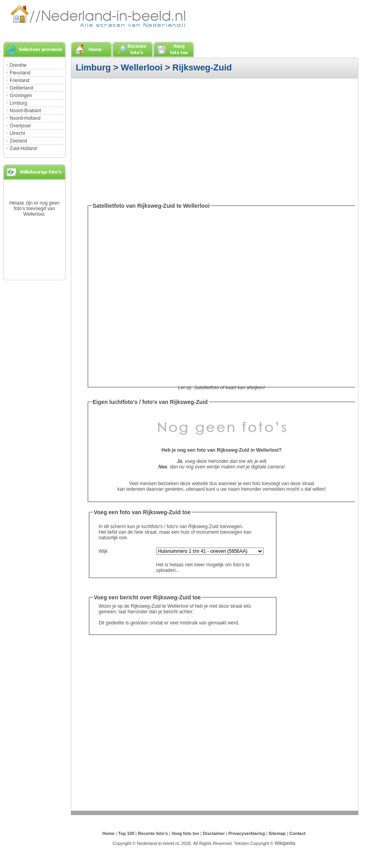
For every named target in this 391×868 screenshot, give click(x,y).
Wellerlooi (142, 67)
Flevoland (20, 73)
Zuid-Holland (23, 148)
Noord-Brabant (25, 111)
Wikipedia (285, 843)
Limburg (18, 103)
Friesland (19, 80)
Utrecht (17, 133)
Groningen (21, 96)
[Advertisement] (186, 139)
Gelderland (21, 88)
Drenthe (18, 65)
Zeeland (18, 141)
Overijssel (20, 126)
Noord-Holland (25, 118)
